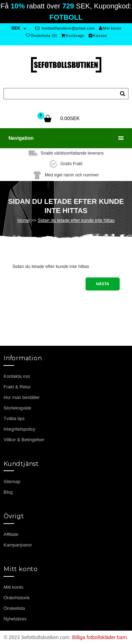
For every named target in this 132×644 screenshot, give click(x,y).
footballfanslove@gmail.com (65, 28)
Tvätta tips (14, 418)
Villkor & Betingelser (24, 440)
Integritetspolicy (19, 429)
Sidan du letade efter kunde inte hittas (76, 220)
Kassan (98, 36)
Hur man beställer (22, 397)
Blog (8, 492)
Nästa (103, 284)
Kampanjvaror (18, 545)
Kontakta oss (17, 376)
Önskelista (14, 608)
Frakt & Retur (17, 387)
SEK (16, 28)
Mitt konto (110, 28)
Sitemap (12, 482)
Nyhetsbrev (15, 619)
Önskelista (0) (41, 36)
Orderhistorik (17, 598)
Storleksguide (17, 408)
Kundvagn (73, 36)
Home (24, 220)
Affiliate (11, 534)
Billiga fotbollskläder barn (100, 637)
